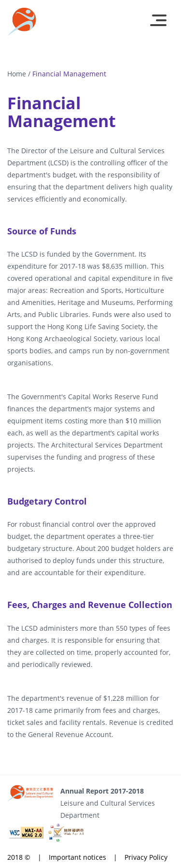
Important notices (77, 857)
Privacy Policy (146, 857)
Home (17, 74)
